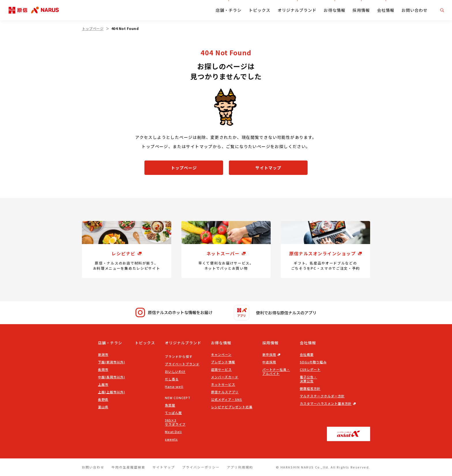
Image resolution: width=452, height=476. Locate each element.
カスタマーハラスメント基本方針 (326, 403)
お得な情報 (335, 10)
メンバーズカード (225, 377)
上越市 (103, 384)
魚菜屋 (170, 405)
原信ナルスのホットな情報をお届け (174, 312)
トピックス (260, 10)
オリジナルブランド (297, 10)
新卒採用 (269, 354)
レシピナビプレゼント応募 (232, 407)
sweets (171, 439)
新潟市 (103, 354)
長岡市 (103, 369)
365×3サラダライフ (175, 422)
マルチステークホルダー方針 (322, 396)
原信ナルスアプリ (225, 392)
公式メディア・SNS (227, 399)
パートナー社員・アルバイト (276, 371)
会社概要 (307, 354)
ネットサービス (223, 384)
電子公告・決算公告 (308, 379)
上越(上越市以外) (112, 392)
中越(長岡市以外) (112, 377)
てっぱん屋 (173, 413)
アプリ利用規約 (240, 467)
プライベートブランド (182, 364)
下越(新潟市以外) (112, 362)
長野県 (103, 399)
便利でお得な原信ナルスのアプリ (275, 313)
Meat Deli (173, 432)
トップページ (93, 28)
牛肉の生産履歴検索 (128, 467)
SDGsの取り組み (313, 362)
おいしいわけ (175, 371)
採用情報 (361, 10)
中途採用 (269, 362)
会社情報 (386, 10)
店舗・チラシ (229, 10)
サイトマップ (268, 168)
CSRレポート (310, 369)
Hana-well (174, 386)
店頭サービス (221, 369)
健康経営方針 (310, 388)
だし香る (172, 379)
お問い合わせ (415, 10)
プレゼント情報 (223, 362)
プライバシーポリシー (201, 467)
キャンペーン (221, 354)
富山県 (103, 407)
